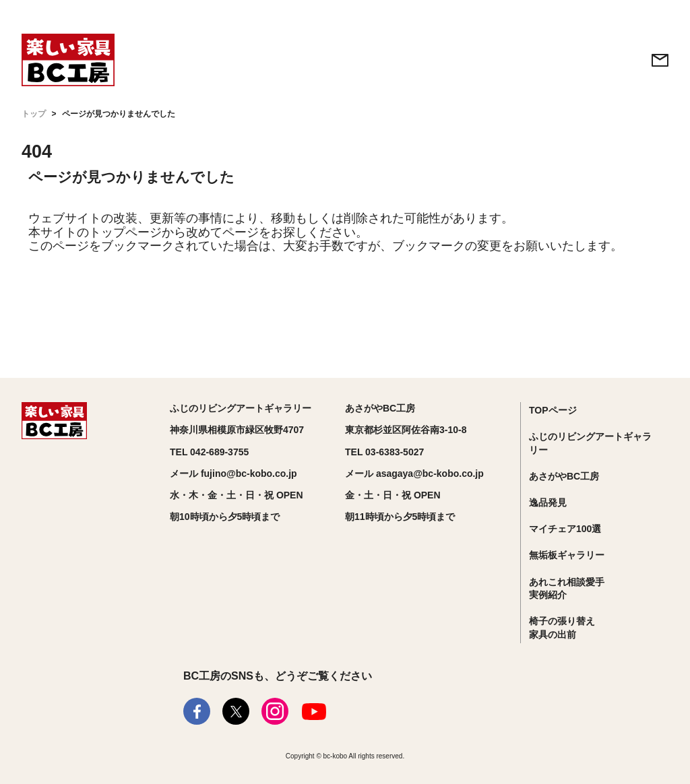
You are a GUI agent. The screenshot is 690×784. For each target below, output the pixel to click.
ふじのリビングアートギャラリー (590, 443)
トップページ (125, 232)
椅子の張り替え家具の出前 (562, 628)
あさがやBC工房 (564, 476)
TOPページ (553, 410)
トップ (34, 114)
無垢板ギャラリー (567, 555)
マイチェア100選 (565, 529)
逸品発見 (548, 502)
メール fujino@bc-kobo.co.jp (233, 473)
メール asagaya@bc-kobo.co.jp (414, 473)
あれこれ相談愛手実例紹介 (567, 589)
